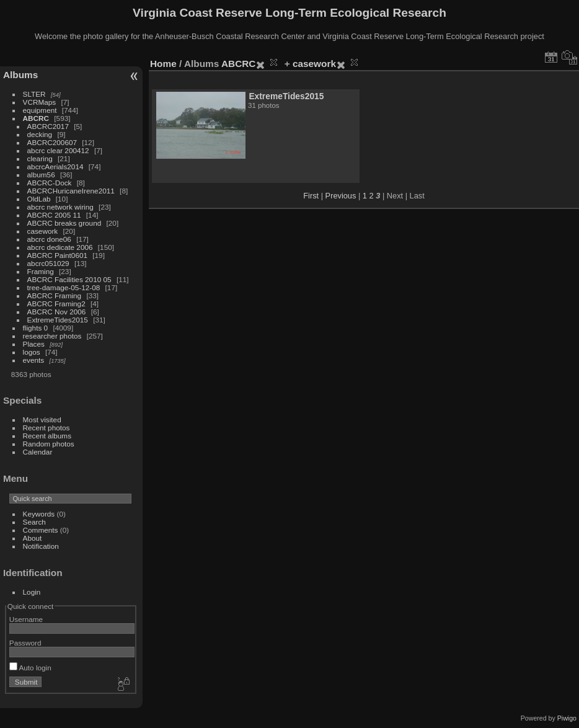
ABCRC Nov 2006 (57, 312)
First (311, 196)
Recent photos (46, 428)
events (34, 360)
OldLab (39, 199)
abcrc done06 (49, 239)
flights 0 (36, 328)
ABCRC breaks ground (64, 223)
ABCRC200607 (52, 142)
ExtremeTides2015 (58, 320)
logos (32, 352)
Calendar (38, 452)
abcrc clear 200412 (58, 150)
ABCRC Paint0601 (57, 255)
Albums (20, 75)
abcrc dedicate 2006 (60, 247)
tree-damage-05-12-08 (64, 287)
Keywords (39, 514)
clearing (40, 158)
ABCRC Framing (55, 295)
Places (34, 344)
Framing (41, 271)
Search (34, 522)
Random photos (49, 444)
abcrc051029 (48, 263)
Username (26, 619)
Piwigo (567, 718)
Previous (341, 196)
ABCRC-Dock (50, 183)
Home (163, 64)
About (33, 538)
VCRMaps (40, 102)
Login (32, 592)
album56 (41, 175)
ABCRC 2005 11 (54, 215)
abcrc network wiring (60, 207)
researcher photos (52, 336)
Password (25, 643)
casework (43, 231)
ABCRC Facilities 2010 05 (69, 279)
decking (40, 134)
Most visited (42, 419)
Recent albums (47, 436)
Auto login (30, 668)
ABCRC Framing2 (56, 304)
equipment (40, 110)
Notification (41, 546)
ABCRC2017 (48, 126)
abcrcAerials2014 (55, 166)
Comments (41, 530)
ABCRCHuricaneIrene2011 (71, 191)
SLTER (34, 94)
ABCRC (36, 118)
